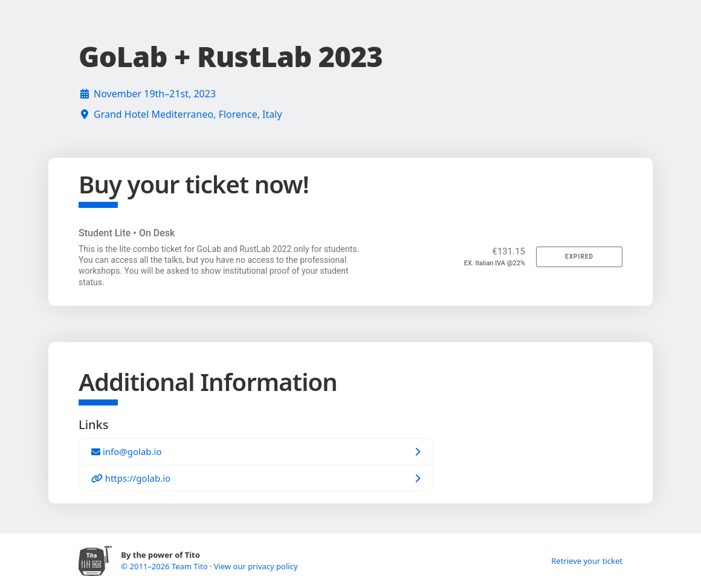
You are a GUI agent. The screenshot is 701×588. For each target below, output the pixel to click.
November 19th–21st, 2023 (155, 94)
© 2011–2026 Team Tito (165, 566)
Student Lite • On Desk (127, 233)
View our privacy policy (256, 566)
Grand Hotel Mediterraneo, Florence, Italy (188, 114)
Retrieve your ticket (587, 561)
